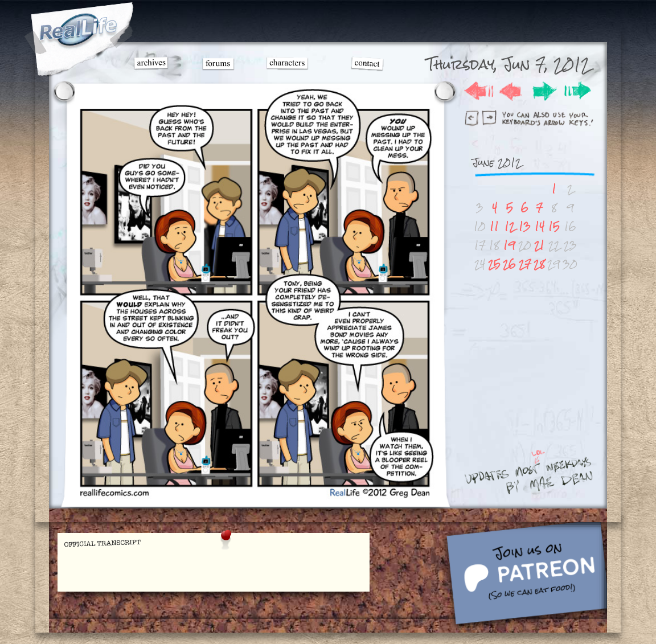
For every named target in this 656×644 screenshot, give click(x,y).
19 (509, 245)
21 (539, 245)
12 (510, 226)
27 (525, 264)
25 (494, 264)
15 (554, 226)
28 (539, 264)
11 (494, 226)
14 (540, 226)
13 (525, 226)
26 (509, 264)
